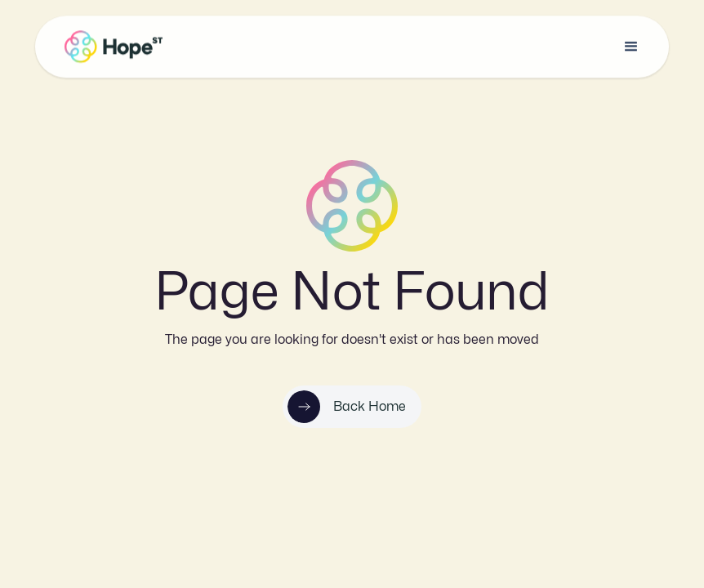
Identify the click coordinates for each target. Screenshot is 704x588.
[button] (631, 47)
